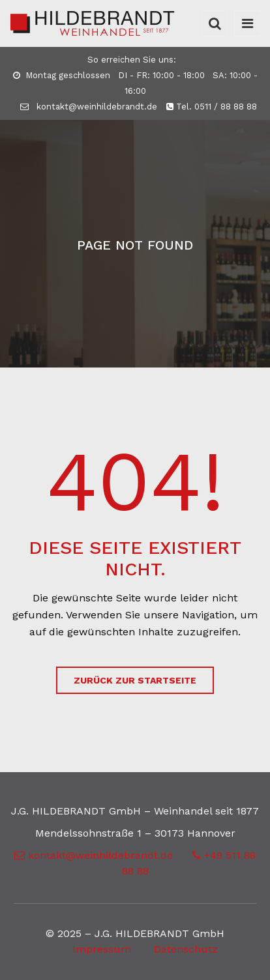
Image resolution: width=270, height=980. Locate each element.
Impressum (102, 949)
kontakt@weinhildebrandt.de (89, 107)
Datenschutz (186, 949)
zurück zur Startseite (135, 680)
